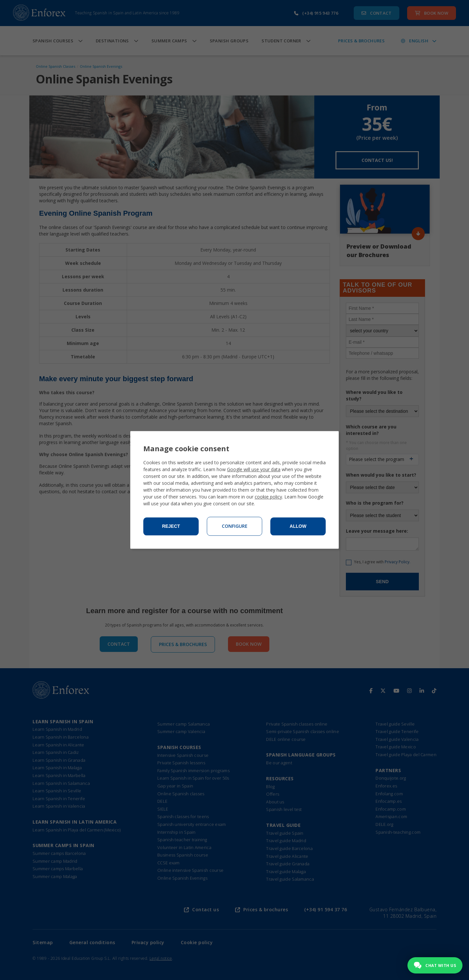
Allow (298, 526)
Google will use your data (254, 470)
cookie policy (268, 497)
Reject (171, 526)
